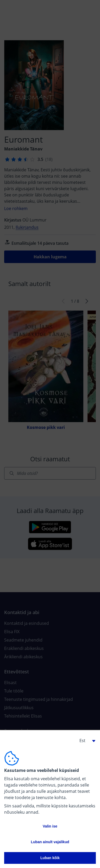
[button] (85, 741)
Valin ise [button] (50, 826)
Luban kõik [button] (50, 858)
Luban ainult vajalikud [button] (50, 842)
